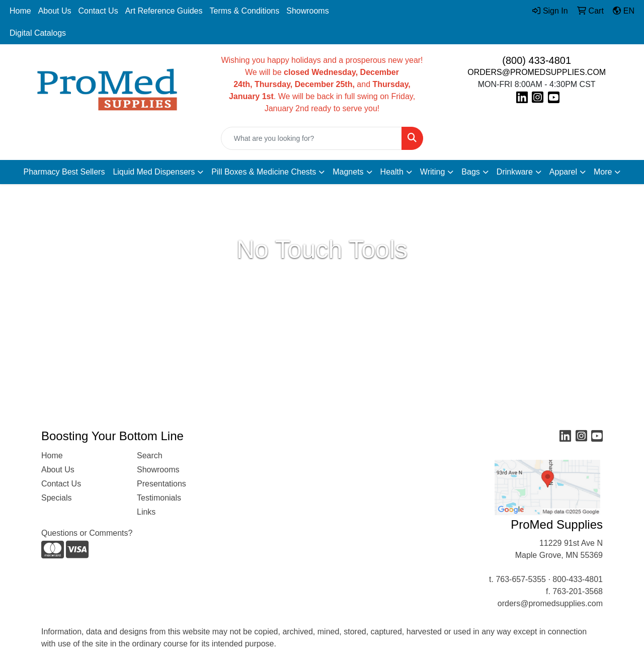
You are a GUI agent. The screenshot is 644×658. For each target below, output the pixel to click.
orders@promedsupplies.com (550, 603)
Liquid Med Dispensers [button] (154, 172)
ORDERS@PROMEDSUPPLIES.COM (537, 72)
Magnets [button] (348, 172)
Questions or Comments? (87, 533)
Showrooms (307, 11)
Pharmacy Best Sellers (64, 172)
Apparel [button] (563, 172)
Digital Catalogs (38, 33)
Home (20, 11)
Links (146, 512)
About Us (55, 11)
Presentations (162, 484)
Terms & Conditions (245, 11)
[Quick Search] (312, 138)
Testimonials (159, 498)
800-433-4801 (578, 579)
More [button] (603, 172)
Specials (56, 498)
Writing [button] (433, 172)
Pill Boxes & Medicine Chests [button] (264, 172)
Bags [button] (470, 172)
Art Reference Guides (164, 11)
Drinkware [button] (515, 172)
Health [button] (392, 172)
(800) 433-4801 (537, 60)
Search (150, 456)
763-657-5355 (521, 579)
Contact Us (98, 11)
